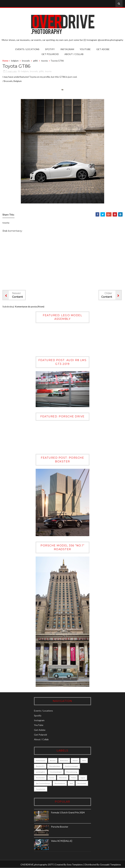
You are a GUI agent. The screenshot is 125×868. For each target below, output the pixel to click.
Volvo (85, 760)
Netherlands (42, 760)
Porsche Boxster (61, 827)
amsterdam (41, 778)
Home (5, 61)
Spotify (50, 49)
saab (72, 783)
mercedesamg (73, 772)
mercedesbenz (56, 766)
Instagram (67, 49)
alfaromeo (64, 778)
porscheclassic (61, 783)
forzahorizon (55, 789)
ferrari (53, 778)
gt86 (35, 61)
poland (76, 760)
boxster (54, 760)
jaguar (84, 778)
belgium (15, 61)
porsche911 (41, 766)
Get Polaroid (50, 54)
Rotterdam (65, 760)
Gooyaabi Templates (110, 864)
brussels (26, 61)
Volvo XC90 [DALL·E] (63, 841)
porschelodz (41, 789)
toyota (44, 61)
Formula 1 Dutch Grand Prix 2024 (69, 812)
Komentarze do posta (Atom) (30, 307)
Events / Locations (27, 49)
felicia (75, 778)
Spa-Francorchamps (44, 783)
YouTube (85, 49)
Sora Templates (75, 864)
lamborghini (42, 772)
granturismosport (73, 766)
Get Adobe (103, 49)
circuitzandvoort (57, 772)
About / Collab (74, 54)
